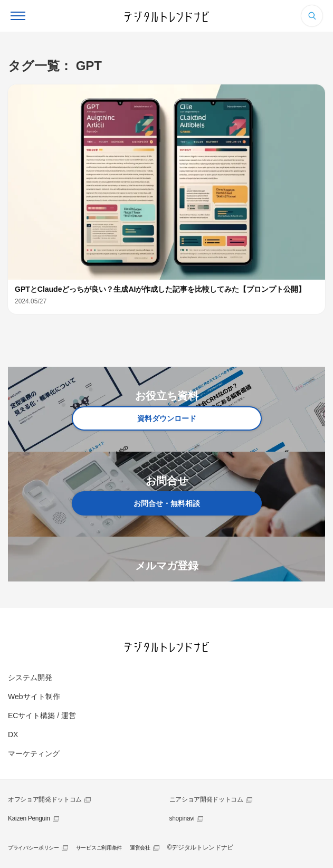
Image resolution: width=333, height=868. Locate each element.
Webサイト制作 (34, 697)
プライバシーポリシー (34, 848)
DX (13, 735)
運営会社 (140, 848)
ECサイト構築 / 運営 (42, 716)
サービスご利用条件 (99, 848)
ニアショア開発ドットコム (206, 799)
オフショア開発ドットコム (45, 799)
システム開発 (30, 678)
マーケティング (34, 753)
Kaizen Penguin (29, 818)
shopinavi (182, 818)
